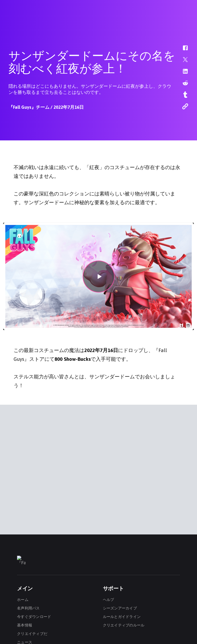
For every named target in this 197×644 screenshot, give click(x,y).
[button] (182, 51)
